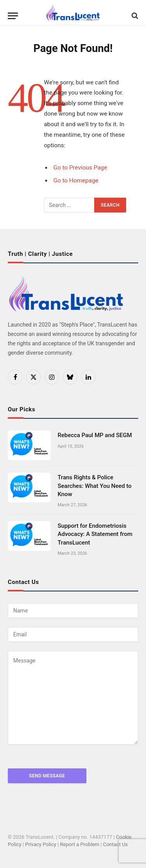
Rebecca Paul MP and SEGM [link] (95, 435)
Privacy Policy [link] (40, 844)
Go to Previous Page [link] (80, 168)
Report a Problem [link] (80, 844)
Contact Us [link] (115, 844)
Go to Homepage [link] (76, 180)
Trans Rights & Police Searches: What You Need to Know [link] (95, 486)
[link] (73, 13)
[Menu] (13, 22)
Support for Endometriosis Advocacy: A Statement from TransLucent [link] (95, 534)
